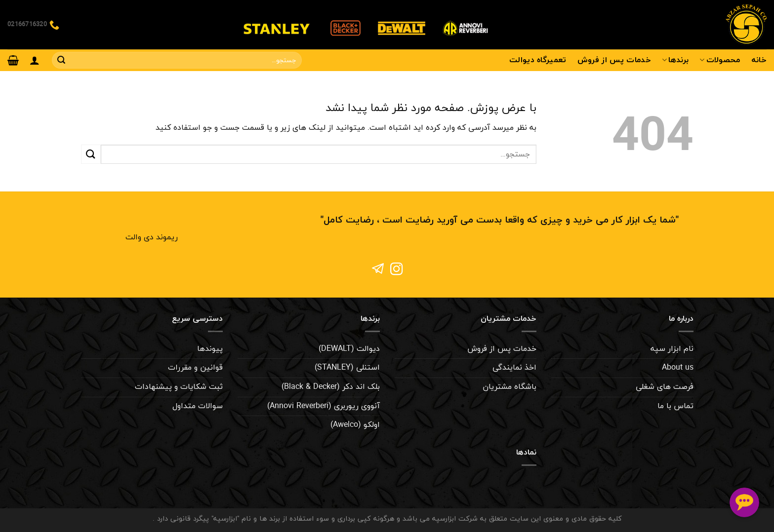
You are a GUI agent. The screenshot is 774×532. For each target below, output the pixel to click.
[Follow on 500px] (377, 270)
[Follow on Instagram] (397, 270)
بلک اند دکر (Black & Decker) (331, 387)
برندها (675, 60)
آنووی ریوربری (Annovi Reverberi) (324, 406)
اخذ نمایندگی (514, 368)
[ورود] (35, 60)
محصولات (720, 60)
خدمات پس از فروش (614, 60)
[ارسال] (61, 60)
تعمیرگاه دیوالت (538, 60)
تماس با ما (675, 406)
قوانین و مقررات (195, 368)
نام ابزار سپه (672, 349)
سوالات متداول (198, 406)
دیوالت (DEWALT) (349, 349)
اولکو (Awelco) (355, 425)
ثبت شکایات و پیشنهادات (179, 387)
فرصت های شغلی (665, 387)
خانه (759, 60)
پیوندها (210, 349)
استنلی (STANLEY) (347, 368)
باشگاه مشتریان (509, 387)
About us (678, 368)
